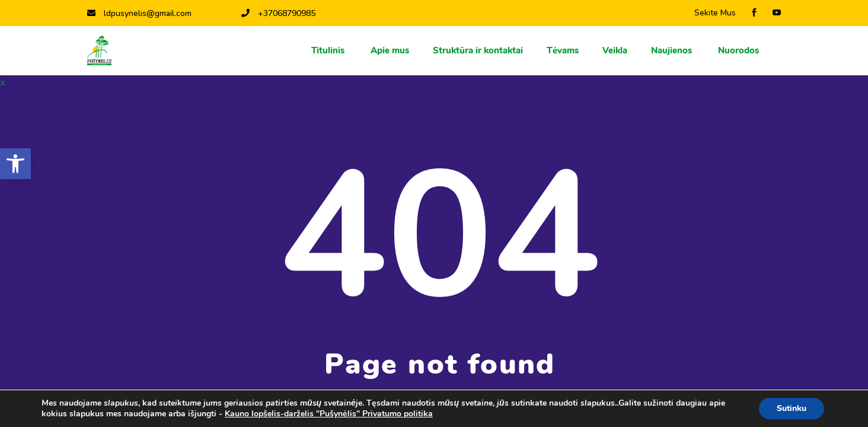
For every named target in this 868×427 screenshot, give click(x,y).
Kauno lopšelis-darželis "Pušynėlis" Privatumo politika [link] (329, 414)
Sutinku (792, 408)
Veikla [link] (615, 50)
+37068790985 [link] (278, 13)
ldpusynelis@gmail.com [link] (139, 13)
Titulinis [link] (329, 50)
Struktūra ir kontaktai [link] (478, 50)
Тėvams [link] (563, 50)
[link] (15, 164)
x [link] (2, 82)
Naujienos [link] (673, 50)
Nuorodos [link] (740, 50)
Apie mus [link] (390, 50)
